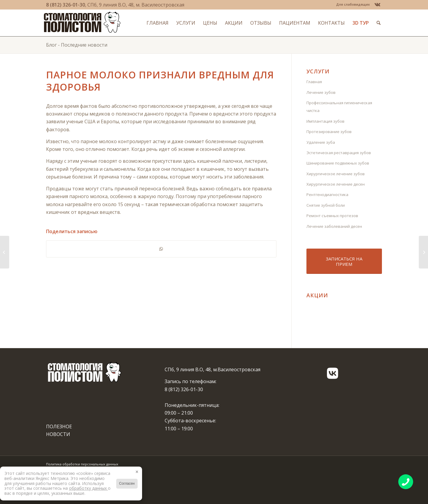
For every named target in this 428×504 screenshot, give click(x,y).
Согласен (127, 484)
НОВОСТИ (58, 434)
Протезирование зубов (329, 132)
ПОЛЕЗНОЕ (59, 426)
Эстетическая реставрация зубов (339, 153)
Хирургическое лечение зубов (336, 174)
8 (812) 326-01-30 (66, 5)
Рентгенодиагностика (327, 195)
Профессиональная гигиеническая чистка (339, 107)
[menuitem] (351, 4)
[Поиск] (376, 23)
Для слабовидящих (353, 4)
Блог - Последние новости (77, 45)
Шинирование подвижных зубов (338, 163)
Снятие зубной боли (326, 205)
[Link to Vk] (377, 4)
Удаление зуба (321, 142)
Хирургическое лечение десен (336, 184)
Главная (314, 82)
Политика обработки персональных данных (82, 464)
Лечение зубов (321, 92)
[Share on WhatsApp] (161, 249)
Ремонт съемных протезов (332, 216)
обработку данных (88, 488)
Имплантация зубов (325, 121)
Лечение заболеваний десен (334, 226)
